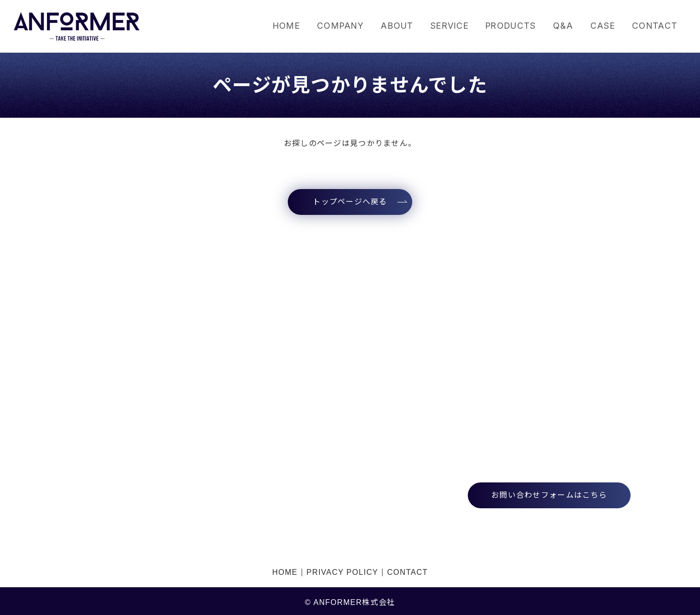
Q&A (560, 26)
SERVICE (442, 26)
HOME (272, 26)
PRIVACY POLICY (342, 571)
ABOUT (387, 26)
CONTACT (654, 26)
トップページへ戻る (350, 202)
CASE (601, 26)
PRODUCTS (506, 26)
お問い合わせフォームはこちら (549, 495)
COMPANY (328, 26)
